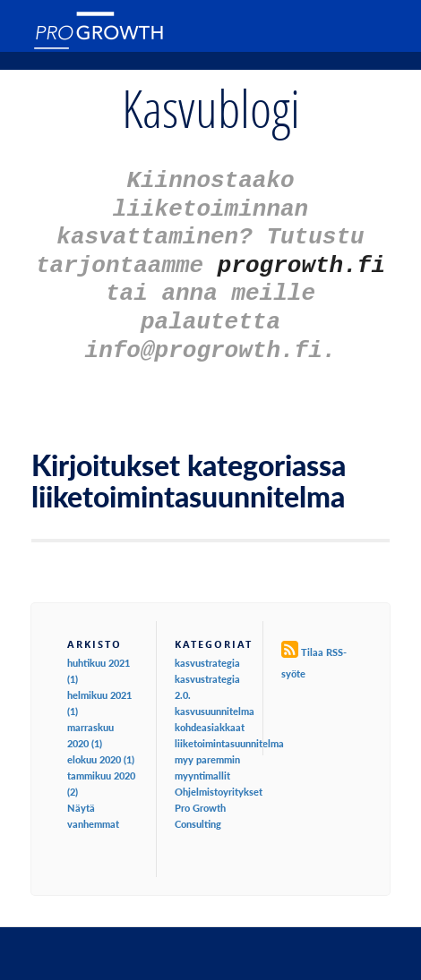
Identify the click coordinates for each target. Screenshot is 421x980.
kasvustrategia (207, 644)
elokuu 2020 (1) (101, 741)
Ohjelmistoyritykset (219, 773)
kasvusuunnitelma (215, 692)
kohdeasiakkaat (210, 708)
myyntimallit (202, 757)
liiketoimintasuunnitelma (229, 724)
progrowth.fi (301, 255)
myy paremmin (207, 741)
